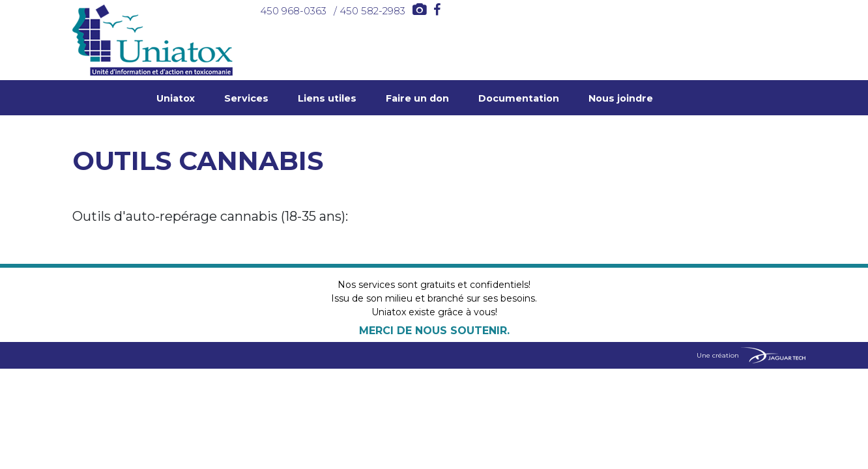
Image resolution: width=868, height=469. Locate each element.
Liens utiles (327, 98)
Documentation (519, 98)
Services (246, 98)
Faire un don (417, 98)
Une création (751, 355)
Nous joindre (621, 98)
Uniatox (176, 98)
